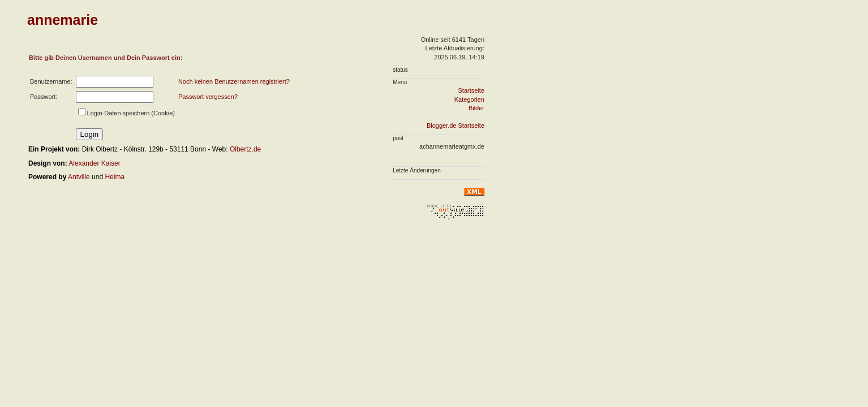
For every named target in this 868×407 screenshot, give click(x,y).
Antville (79, 177)
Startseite (471, 90)
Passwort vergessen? (208, 97)
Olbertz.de (245, 149)
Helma (115, 177)
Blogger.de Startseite (456, 125)
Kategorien (469, 99)
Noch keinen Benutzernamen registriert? (234, 81)
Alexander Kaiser (94, 163)
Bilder (476, 108)
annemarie (63, 20)
